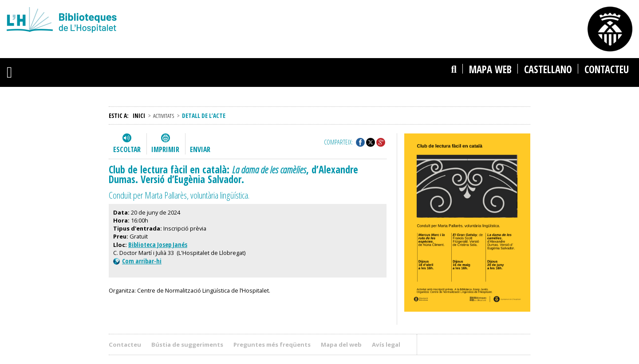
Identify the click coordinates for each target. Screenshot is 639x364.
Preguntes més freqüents (272, 344)
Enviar (200, 149)
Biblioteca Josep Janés (158, 245)
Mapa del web (341, 344)
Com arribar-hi (137, 261)
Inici (139, 115)
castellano (548, 69)
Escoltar (127, 149)
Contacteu (607, 69)
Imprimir (165, 149)
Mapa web (490, 69)
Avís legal (386, 344)
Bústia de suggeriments (187, 344)
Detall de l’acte (204, 115)
